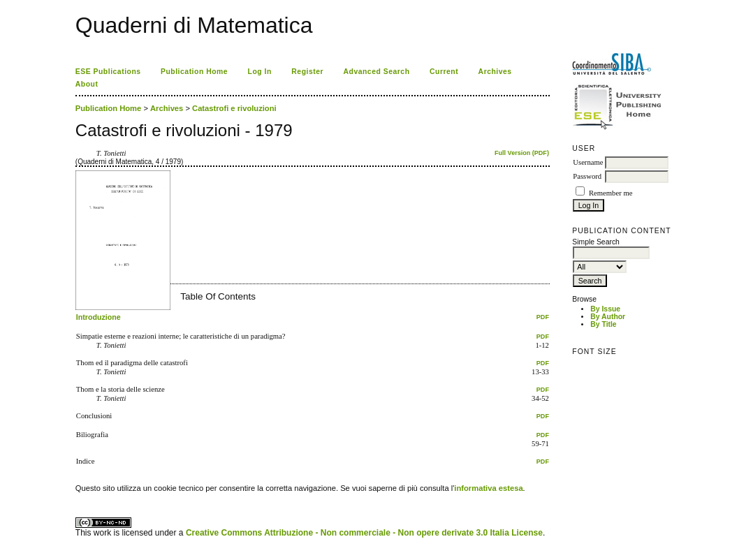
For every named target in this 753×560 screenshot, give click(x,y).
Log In (260, 72)
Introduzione (98, 317)
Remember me (611, 193)
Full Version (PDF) (522, 153)
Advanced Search (377, 72)
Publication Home (194, 72)
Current (444, 72)
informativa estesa (488, 488)
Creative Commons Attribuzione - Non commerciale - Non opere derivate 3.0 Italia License (364, 533)
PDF (543, 317)
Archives (495, 72)
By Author (608, 317)
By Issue (605, 309)
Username (588, 162)
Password (587, 176)
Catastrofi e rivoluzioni (234, 108)
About (87, 84)
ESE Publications (108, 72)
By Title (603, 324)
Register (307, 72)
